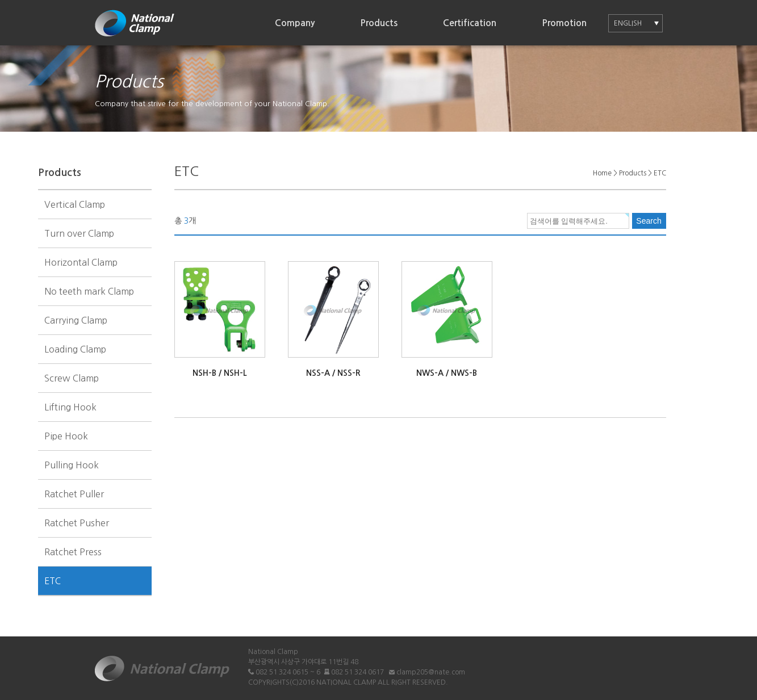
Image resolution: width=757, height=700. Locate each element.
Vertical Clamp (75, 204)
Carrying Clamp (76, 320)
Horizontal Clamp (81, 262)
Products (379, 23)
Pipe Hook (66, 436)
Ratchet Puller (74, 494)
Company (295, 23)
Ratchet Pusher (77, 523)
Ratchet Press (73, 552)
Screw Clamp (72, 378)
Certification (470, 23)
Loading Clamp (75, 349)
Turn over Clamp (79, 233)
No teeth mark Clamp (89, 291)
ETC (53, 581)
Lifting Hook (70, 407)
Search (649, 221)
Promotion (564, 23)
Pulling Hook (72, 465)
